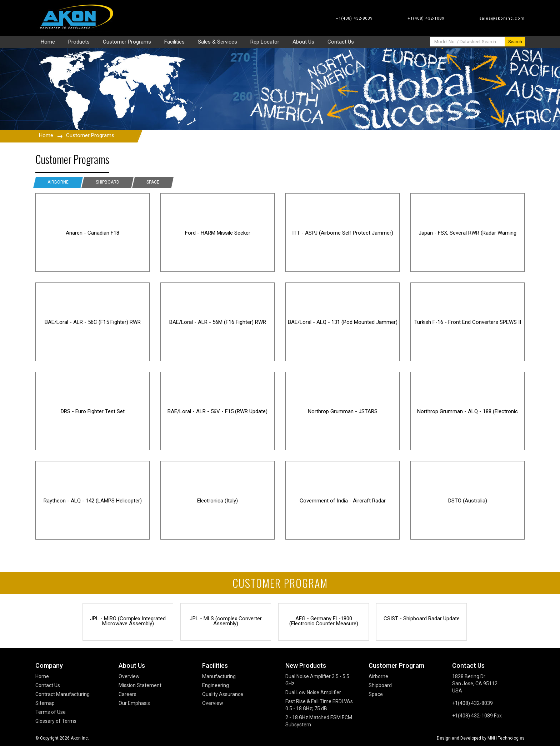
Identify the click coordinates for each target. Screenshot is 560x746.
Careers (127, 694)
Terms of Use (51, 712)
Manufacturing (219, 676)
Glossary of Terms (56, 721)
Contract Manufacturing (62, 694)
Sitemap (45, 703)
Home (46, 135)
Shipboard (107, 182)
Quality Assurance (223, 694)
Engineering (216, 685)
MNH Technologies (506, 738)
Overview (129, 676)
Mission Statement (140, 685)
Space (153, 182)
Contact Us (48, 685)
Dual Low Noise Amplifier (313, 692)
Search (515, 42)
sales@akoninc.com (502, 18)
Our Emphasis (134, 703)
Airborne (58, 182)
